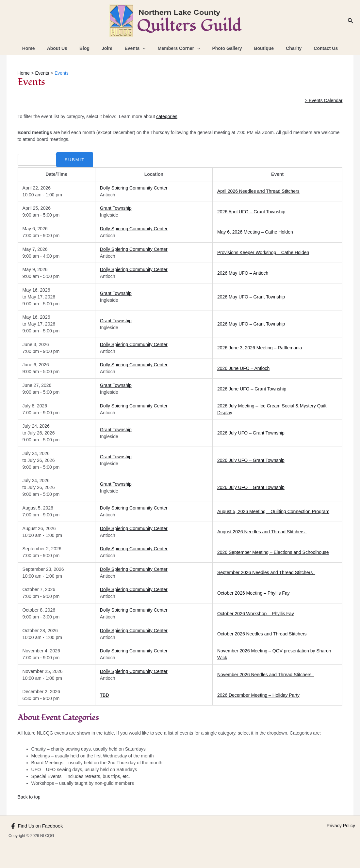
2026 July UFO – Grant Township (251, 433)
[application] (144, 48)
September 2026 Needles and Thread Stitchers (266, 572)
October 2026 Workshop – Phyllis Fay (256, 614)
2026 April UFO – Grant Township (251, 212)
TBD (105, 695)
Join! (111, 48)
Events (137, 48)
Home (42, 48)
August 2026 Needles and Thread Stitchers (262, 532)
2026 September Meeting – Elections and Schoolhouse (273, 552)
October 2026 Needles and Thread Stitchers (263, 634)
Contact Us (313, 48)
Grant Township (116, 208)
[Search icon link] (351, 21)
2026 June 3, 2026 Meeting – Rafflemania (260, 348)
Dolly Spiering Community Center (134, 188)
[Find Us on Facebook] (36, 826)
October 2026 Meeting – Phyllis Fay (254, 593)
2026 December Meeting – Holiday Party (258, 695)
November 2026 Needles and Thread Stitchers (266, 675)
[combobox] (37, 160)
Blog (92, 48)
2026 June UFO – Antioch (243, 368)
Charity (284, 48)
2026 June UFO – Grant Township (252, 389)
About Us (67, 48)
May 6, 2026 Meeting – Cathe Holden (255, 232)
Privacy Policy (341, 826)
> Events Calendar (324, 100)
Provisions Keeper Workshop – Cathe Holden (263, 252)
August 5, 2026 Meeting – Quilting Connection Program (273, 511)
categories (167, 116)
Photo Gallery (223, 48)
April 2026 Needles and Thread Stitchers (258, 191)
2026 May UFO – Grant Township (251, 297)
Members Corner (177, 48)
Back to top (29, 797)
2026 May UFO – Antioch (243, 273)
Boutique (257, 48)
